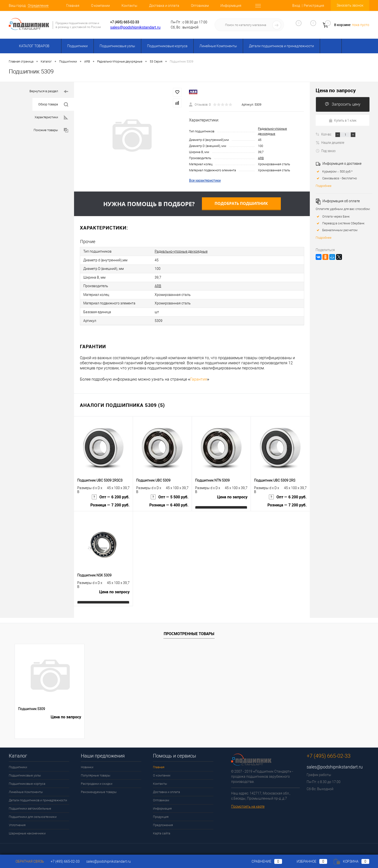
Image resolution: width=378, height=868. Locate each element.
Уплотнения (17, 822)
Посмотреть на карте (248, 803)
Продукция (161, 813)
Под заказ (326, 151)
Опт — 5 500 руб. (170, 494)
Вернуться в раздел (49, 92)
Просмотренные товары (189, 630)
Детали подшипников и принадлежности (281, 46)
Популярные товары (96, 772)
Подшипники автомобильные (30, 805)
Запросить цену (343, 104)
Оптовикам (200, 6)
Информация (231, 6)
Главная (73, 6)
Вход (296, 6)
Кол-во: (327, 134)
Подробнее (324, 186)
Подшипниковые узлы (117, 46)
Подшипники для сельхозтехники (33, 813)
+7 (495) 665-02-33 (125, 22)
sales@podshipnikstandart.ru (135, 27)
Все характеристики (205, 181)
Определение (38, 6)
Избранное (308, 861)
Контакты (129, 6)
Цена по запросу (232, 494)
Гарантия (199, 376)
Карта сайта (162, 830)
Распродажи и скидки (97, 780)
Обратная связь (26, 861)
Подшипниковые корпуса (167, 46)
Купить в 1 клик (343, 120)
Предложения (163, 822)
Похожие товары (51, 130)
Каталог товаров (33, 46)
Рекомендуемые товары (99, 789)
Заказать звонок (350, 5)
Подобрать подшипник (241, 203)
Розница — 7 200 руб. (110, 503)
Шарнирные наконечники (27, 830)
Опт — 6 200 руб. (111, 494)
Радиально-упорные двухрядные (181, 251)
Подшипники (77, 46)
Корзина (351, 861)
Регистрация (314, 6)
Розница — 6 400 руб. (169, 503)
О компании (100, 6)
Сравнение (263, 861)
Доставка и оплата (164, 6)
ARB (261, 158)
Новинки (87, 764)
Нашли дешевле (330, 142)
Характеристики (51, 117)
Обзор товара (53, 105)
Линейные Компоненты (218, 46)
